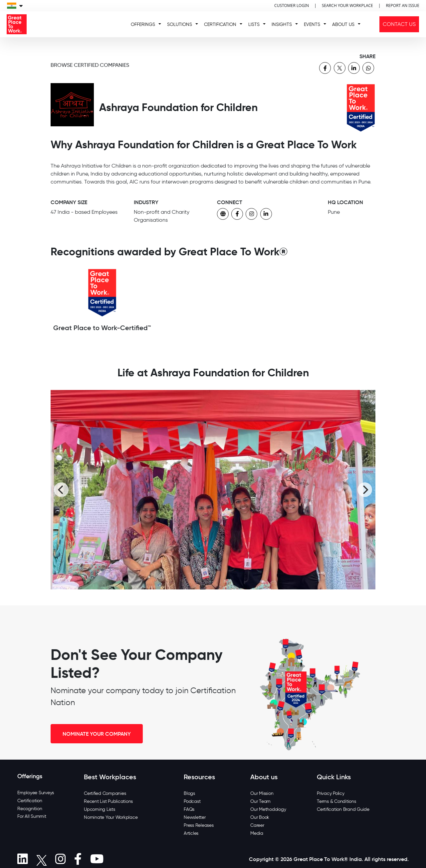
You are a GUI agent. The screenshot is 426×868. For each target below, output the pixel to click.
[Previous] (61, 490)
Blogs (189, 793)
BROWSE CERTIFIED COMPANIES (90, 65)
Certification (30, 801)
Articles (191, 833)
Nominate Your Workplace (111, 817)
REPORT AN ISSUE (403, 5)
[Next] (365, 490)
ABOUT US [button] (343, 24)
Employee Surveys (36, 793)
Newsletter (195, 817)
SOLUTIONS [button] (180, 24)
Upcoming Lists (100, 809)
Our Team (260, 801)
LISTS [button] (254, 24)
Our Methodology (268, 809)
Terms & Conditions (336, 801)
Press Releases (199, 825)
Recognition (30, 809)
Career (257, 825)
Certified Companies (105, 793)
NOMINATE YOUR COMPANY (97, 734)
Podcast (192, 801)
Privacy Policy (331, 793)
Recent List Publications (108, 801)
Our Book (260, 817)
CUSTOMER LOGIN (292, 5)
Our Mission (262, 793)
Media (257, 833)
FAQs (189, 809)
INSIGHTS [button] (282, 24)
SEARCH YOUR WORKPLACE (347, 5)
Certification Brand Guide (343, 809)
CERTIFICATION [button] (220, 24)
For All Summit (32, 816)
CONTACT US (399, 24)
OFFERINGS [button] (143, 24)
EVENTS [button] (312, 24)
